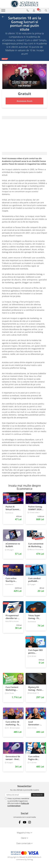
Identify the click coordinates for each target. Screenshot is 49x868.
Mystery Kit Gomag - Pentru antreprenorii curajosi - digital (36, 689)
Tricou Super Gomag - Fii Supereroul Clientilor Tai (34, 617)
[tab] (24, 118)
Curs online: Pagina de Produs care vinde (34, 758)
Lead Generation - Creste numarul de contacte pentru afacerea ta (36, 723)
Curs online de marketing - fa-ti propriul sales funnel (13, 723)
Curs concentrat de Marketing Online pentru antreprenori (36, 545)
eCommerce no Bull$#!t (13, 545)
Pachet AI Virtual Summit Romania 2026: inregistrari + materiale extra (13, 508)
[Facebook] (20, 822)
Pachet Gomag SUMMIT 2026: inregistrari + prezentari (35, 508)
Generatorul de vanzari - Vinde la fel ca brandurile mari (13, 758)
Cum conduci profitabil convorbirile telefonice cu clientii (34, 580)
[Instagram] (29, 822)
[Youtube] (24, 822)
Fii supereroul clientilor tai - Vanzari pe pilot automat (13, 617)
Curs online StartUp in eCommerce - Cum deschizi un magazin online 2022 (12, 580)
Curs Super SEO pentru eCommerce (35, 652)
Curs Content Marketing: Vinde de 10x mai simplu (12, 689)
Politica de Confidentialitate (18, 804)
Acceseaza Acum (24, 101)
